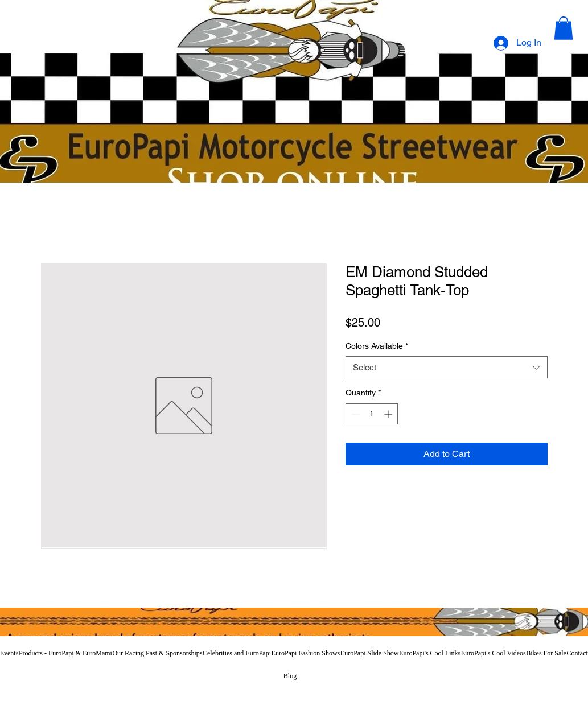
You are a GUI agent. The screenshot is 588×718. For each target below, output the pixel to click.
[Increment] (389, 414)
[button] (564, 28)
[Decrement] (354, 414)
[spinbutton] (372, 414)
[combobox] (447, 367)
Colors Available (377, 346)
